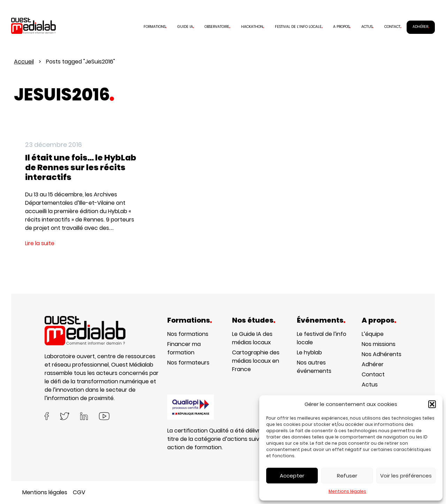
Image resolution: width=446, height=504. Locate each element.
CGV (79, 492)
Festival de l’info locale (298, 27)
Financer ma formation (184, 348)
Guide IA (185, 27)
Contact (392, 27)
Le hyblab (309, 352)
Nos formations (188, 334)
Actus (367, 27)
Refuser (347, 476)
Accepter (292, 476)
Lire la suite (40, 243)
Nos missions (379, 344)
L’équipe (373, 334)
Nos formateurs (188, 363)
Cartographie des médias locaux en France (256, 361)
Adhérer (420, 27)
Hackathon (252, 27)
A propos (341, 27)
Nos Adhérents (382, 354)
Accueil (24, 62)
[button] (432, 404)
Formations (155, 27)
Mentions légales (347, 491)
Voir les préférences (406, 476)
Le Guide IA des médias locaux (252, 338)
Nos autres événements (314, 367)
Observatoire (217, 27)
